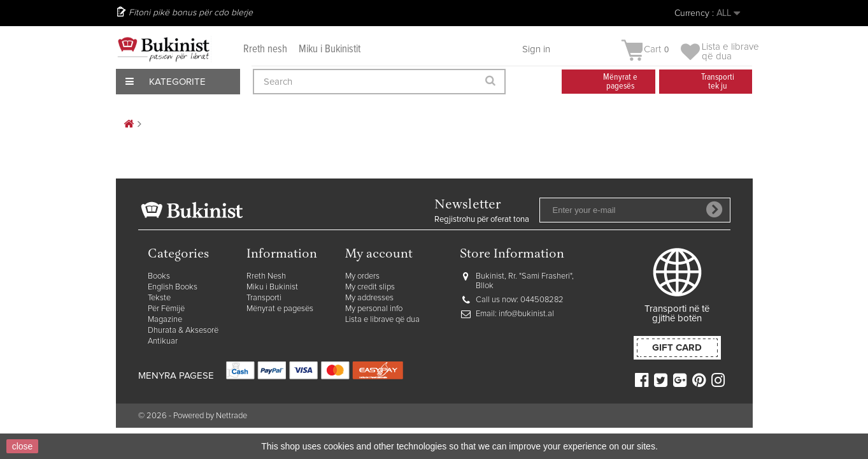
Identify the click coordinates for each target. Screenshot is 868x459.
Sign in (536, 49)
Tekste (159, 298)
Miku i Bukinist (272, 287)
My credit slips (370, 287)
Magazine (165, 320)
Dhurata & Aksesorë (183, 331)
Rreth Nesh (266, 276)
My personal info (374, 309)
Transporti (264, 298)
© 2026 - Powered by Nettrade (193, 416)
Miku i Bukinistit (330, 49)
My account (379, 255)
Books (159, 276)
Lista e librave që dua (382, 320)
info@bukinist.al (526, 314)
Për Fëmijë (166, 309)
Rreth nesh (265, 49)
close (23, 446)
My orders (362, 276)
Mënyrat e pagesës (280, 309)
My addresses (369, 298)
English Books (173, 287)
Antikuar (163, 341)
